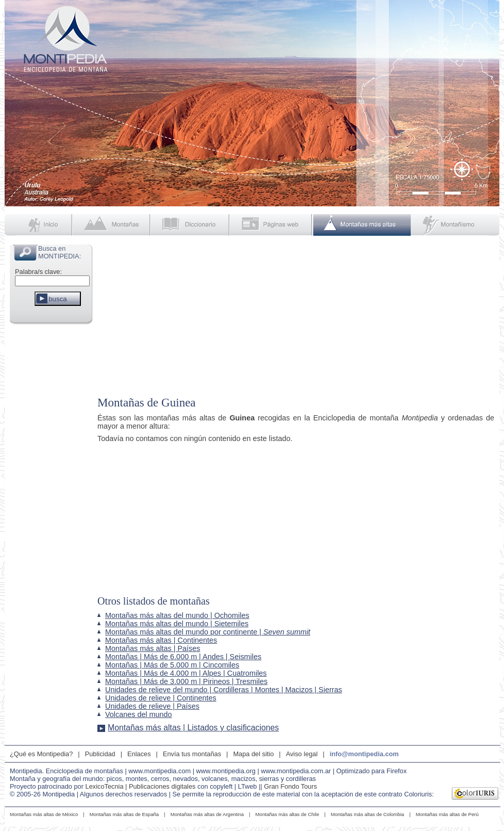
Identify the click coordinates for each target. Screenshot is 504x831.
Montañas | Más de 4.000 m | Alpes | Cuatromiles (186, 673)
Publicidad (100, 754)
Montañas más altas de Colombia (367, 814)
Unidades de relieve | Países (152, 706)
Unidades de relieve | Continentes (161, 698)
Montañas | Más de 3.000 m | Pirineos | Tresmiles (186, 681)
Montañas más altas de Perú (447, 814)
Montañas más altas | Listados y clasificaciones (193, 728)
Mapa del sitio (253, 754)
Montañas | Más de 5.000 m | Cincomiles (172, 665)
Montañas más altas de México (44, 814)
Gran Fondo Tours (290, 786)
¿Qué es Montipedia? (41, 754)
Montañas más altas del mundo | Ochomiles (177, 615)
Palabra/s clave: (38, 272)
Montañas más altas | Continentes (161, 640)
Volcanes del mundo (139, 714)
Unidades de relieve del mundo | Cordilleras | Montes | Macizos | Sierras (224, 690)
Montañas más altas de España (124, 814)
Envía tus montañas (192, 754)
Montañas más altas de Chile (288, 814)
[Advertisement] (51, 482)
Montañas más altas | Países (153, 648)
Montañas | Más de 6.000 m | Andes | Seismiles (183, 657)
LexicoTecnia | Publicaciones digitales (141, 786)
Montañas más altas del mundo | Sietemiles (177, 624)
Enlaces (139, 754)
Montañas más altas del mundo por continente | (208, 632)
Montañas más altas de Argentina (207, 814)
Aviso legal (302, 754)
